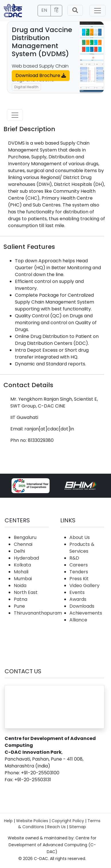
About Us (80, 537)
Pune (19, 606)
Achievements (86, 613)
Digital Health (26, 87)
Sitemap (78, 827)
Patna (21, 599)
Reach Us (57, 827)
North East (26, 592)
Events (77, 592)
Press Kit (79, 579)
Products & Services (82, 548)
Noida (20, 585)
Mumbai (23, 579)
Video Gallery (84, 585)
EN (44, 10)
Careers (79, 565)
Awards (78, 599)
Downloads (82, 606)
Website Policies (32, 821)
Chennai (23, 544)
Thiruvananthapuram (38, 613)
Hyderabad (26, 558)
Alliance (78, 620)
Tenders (79, 572)
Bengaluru (25, 537)
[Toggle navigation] (98, 11)
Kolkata (22, 565)
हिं (56, 10)
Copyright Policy (68, 821)
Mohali (21, 572)
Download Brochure (41, 75)
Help (8, 821)
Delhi (19, 551)
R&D (74, 558)
